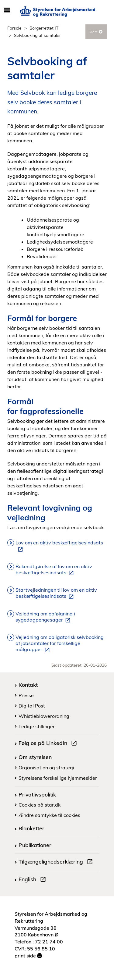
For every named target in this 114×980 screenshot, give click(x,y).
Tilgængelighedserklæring (57, 862)
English (33, 880)
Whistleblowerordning (44, 716)
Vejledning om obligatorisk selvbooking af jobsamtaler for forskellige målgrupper (60, 643)
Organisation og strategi (46, 768)
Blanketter (31, 828)
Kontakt (28, 685)
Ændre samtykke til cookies (49, 815)
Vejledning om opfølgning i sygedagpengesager (45, 617)
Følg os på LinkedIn (49, 744)
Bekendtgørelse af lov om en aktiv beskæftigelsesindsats (54, 570)
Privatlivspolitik (37, 794)
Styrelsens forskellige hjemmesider (58, 778)
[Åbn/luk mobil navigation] (7, 10)
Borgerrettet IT (44, 28)
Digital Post (32, 706)
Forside (14, 28)
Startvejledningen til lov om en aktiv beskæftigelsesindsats (56, 593)
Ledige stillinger (37, 726)
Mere (96, 32)
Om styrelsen (35, 757)
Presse (26, 695)
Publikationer (35, 845)
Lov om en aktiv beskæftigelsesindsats (59, 546)
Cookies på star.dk (40, 805)
